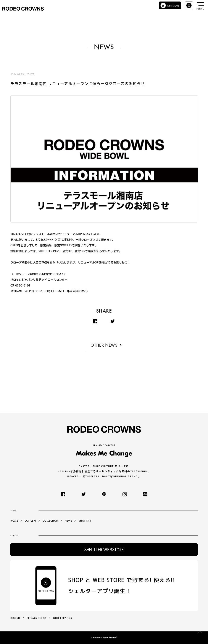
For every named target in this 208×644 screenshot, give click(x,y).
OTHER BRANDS (63, 618)
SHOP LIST (85, 521)
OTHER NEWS (104, 345)
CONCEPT (31, 521)
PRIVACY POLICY (37, 618)
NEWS (69, 521)
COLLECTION (50, 521)
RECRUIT (15, 618)
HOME (14, 521)
